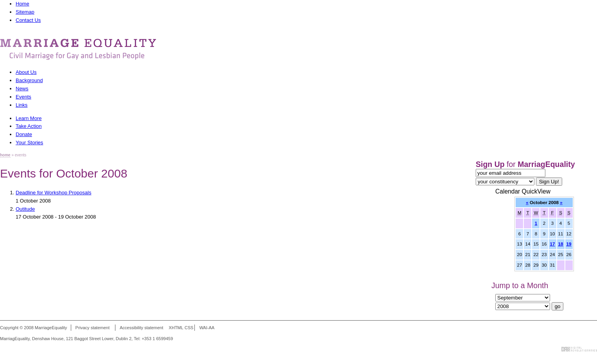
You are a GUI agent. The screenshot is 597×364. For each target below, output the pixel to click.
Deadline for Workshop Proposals (53, 193)
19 (569, 244)
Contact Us (28, 20)
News (22, 89)
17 (553, 244)
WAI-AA (207, 328)
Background (29, 80)
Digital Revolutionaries (579, 349)
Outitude (25, 209)
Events (23, 97)
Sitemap (25, 12)
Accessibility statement (141, 328)
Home (22, 4)
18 (561, 244)
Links (22, 105)
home (5, 155)
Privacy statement (93, 328)
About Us (26, 72)
